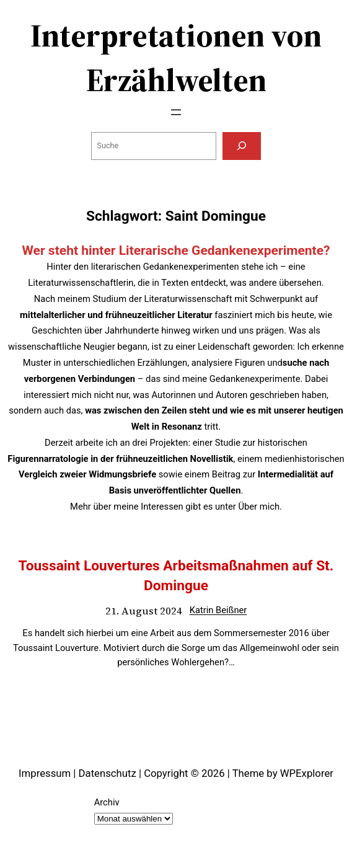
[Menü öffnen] (176, 112)
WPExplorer (307, 773)
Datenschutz (108, 773)
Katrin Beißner (218, 610)
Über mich (259, 507)
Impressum (45, 773)
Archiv (107, 802)
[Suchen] (242, 146)
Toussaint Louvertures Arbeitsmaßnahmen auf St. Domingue (176, 576)
